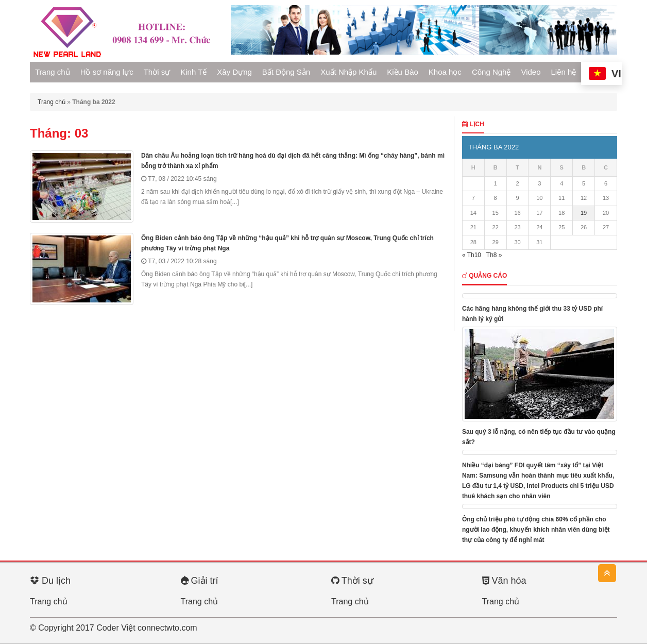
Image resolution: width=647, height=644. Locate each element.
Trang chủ (53, 72)
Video (531, 72)
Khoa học (445, 72)
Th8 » (494, 255)
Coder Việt (116, 628)
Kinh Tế (193, 72)
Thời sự (157, 72)
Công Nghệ (491, 72)
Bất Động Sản (286, 72)
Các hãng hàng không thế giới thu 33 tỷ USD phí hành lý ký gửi (532, 314)
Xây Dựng (234, 72)
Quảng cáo (484, 276)
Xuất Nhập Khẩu (348, 72)
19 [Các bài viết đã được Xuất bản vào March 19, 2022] (584, 213)
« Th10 (472, 255)
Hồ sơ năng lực (107, 72)
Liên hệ (564, 72)
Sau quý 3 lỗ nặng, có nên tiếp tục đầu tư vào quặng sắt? (539, 437)
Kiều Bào (403, 72)
